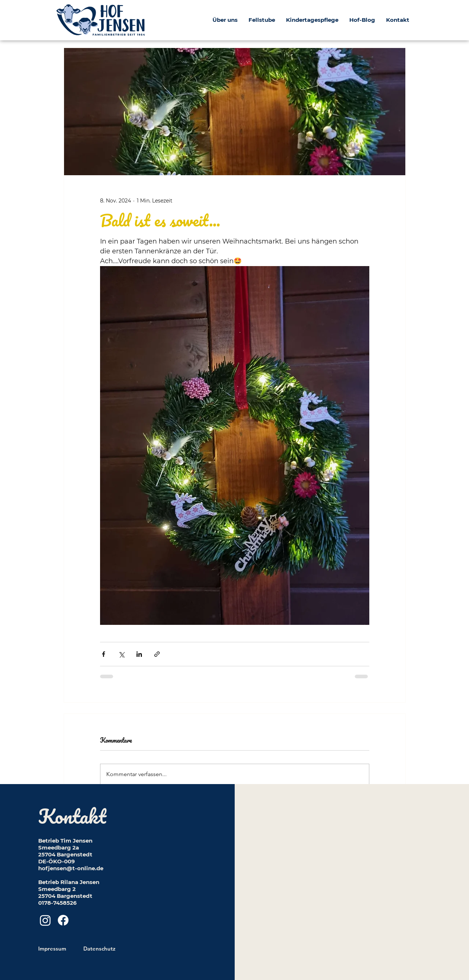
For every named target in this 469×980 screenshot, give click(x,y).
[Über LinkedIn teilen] (139, 654)
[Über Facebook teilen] (104, 654)
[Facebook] (63, 920)
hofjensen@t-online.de (71, 868)
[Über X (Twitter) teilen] (121, 654)
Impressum (52, 949)
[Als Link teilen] (157, 654)
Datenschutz (99, 949)
